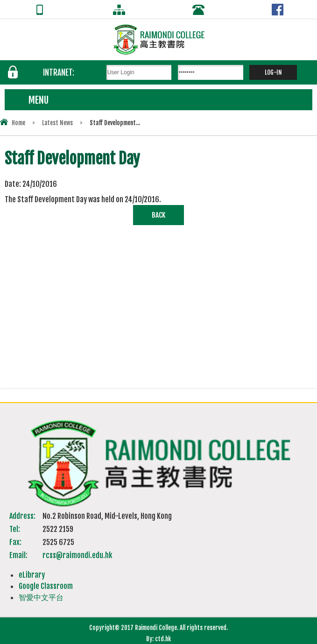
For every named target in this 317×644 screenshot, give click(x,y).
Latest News (57, 123)
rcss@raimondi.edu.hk (77, 555)
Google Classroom (46, 586)
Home (18, 123)
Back (158, 215)
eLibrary (32, 575)
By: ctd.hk (158, 639)
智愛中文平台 (41, 597)
